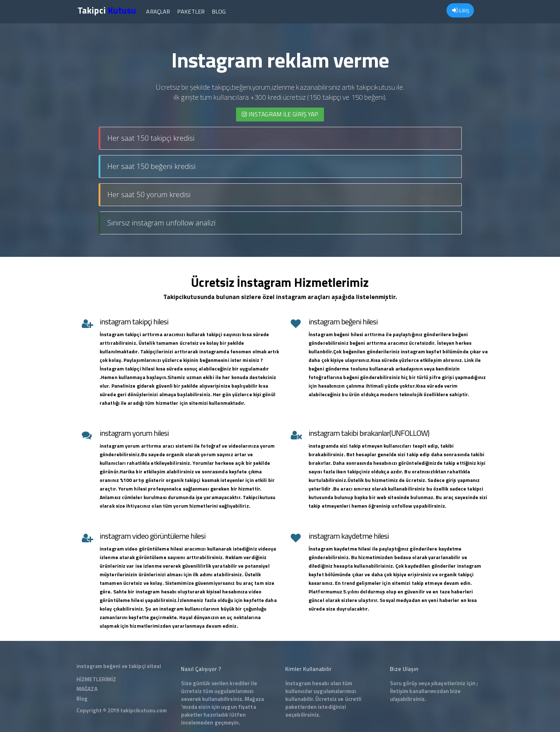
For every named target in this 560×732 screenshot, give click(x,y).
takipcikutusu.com (144, 710)
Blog (219, 11)
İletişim (399, 691)
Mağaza (254, 699)
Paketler (191, 11)
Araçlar (158, 11)
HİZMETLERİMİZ (96, 679)
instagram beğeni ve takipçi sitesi (119, 666)
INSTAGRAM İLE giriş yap (280, 114)
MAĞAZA (87, 689)
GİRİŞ (461, 11)
